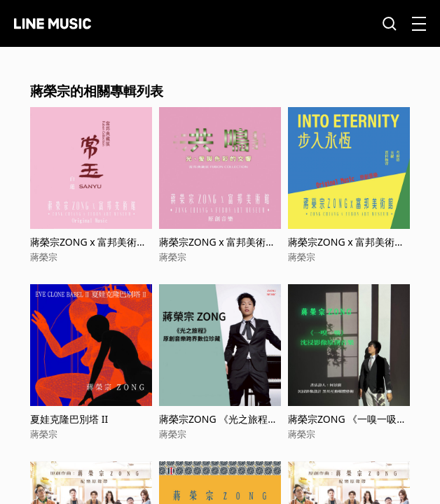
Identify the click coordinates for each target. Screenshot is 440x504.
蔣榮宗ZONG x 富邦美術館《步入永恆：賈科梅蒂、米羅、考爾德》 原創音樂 (347, 242)
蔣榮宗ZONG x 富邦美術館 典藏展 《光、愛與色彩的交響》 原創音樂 (219, 242)
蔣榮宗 (44, 257)
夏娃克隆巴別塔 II (69, 419)
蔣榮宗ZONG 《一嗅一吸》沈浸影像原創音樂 (347, 419)
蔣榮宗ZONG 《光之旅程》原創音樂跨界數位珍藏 (218, 419)
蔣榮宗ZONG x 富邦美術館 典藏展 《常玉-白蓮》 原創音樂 (88, 242)
